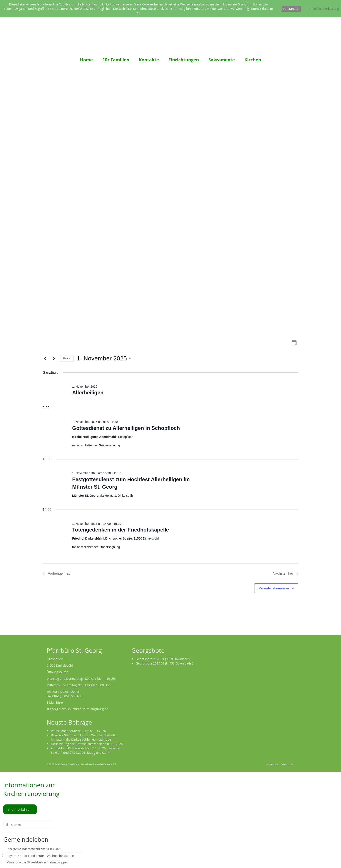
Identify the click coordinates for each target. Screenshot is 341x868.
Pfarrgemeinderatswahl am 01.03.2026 (78, 731)
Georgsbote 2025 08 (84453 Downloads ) (164, 663)
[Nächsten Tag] (54, 358)
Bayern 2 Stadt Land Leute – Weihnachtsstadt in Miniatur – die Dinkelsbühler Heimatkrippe (85, 737)
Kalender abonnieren (274, 588)
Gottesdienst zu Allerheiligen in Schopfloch (126, 428)
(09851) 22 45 (70, 692)
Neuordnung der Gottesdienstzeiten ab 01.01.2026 (87, 744)
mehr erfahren (20, 809)
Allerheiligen (88, 393)
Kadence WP (110, 764)
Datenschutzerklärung (323, 9)
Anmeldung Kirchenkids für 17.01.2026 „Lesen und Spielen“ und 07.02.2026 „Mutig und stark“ (87, 750)
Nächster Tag (286, 573)
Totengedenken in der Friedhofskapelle (121, 530)
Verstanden (291, 9)
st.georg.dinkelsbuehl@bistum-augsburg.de (77, 709)
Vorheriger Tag (57, 573)
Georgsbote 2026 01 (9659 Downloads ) (164, 659)
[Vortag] (45, 358)
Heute (67, 358)
